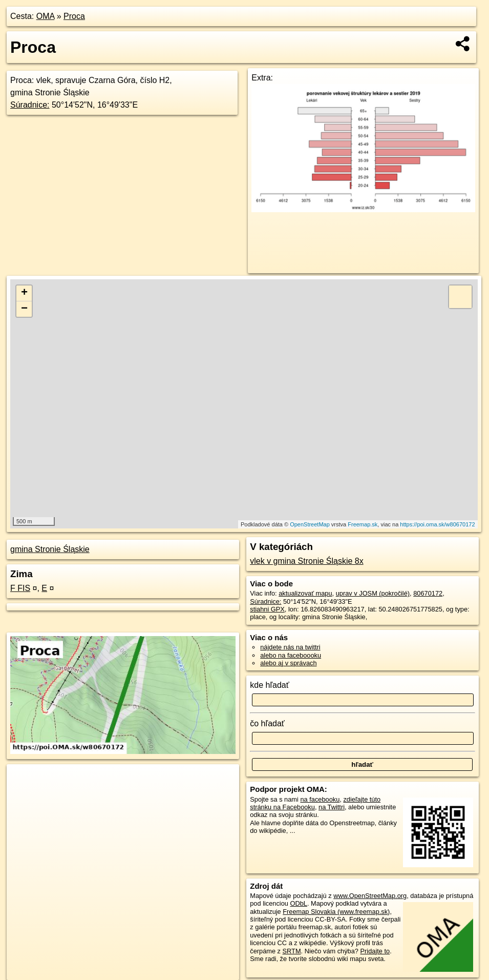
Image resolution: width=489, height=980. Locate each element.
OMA (46, 16)
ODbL (299, 903)
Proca (74, 16)
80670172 (428, 593)
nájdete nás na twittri (290, 647)
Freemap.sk (363, 524)
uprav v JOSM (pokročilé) (373, 593)
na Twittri (332, 807)
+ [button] (24, 293)
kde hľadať (270, 685)
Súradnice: (30, 105)
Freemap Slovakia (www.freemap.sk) (336, 912)
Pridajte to (375, 951)
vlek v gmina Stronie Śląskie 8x (306, 561)
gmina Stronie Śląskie (50, 549)
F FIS (20, 588)
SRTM (292, 951)
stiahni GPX (267, 609)
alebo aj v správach (288, 663)
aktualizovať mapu (305, 593)
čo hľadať (267, 723)
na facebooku (320, 799)
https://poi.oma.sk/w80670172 (437, 524)
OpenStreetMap (310, 524)
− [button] (24, 309)
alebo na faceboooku (291, 655)
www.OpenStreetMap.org (370, 896)
